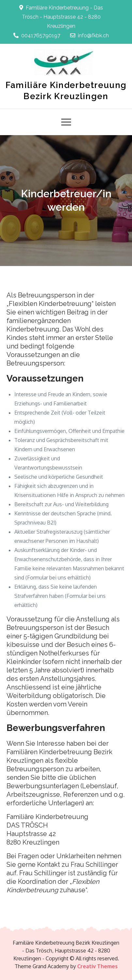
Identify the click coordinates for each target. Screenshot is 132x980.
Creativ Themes (97, 966)
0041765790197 (37, 36)
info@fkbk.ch (89, 36)
